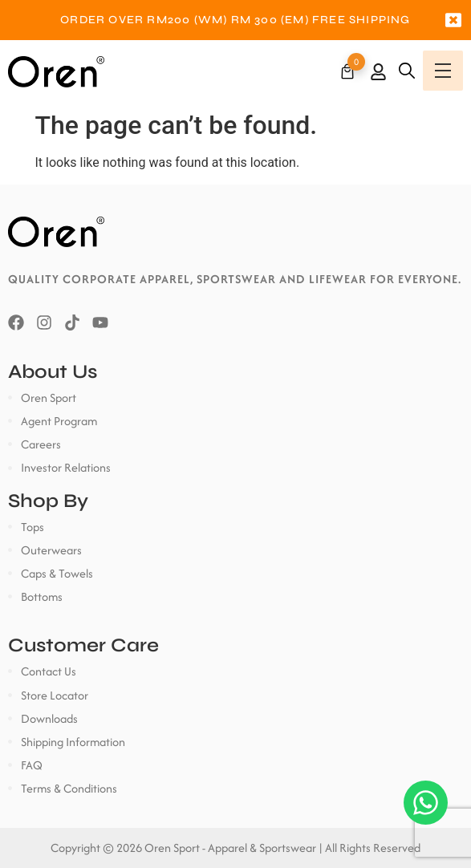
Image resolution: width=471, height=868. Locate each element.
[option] (235, 20)
